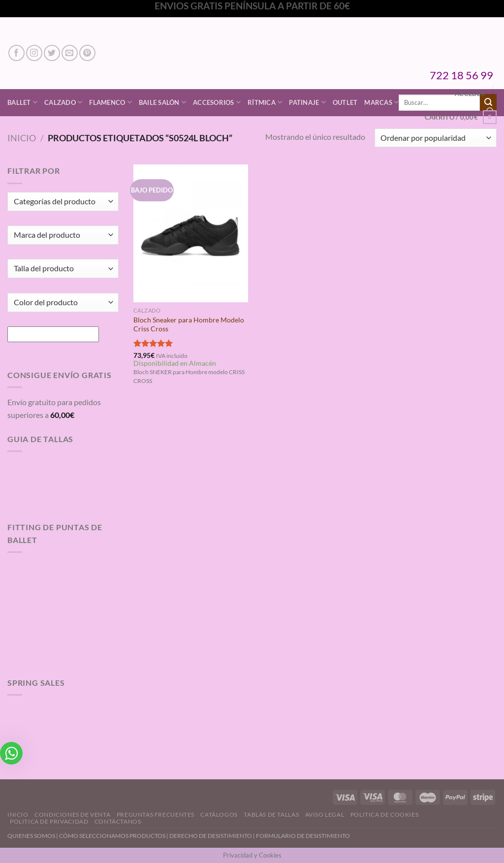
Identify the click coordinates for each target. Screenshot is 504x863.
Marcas (381, 102)
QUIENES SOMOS (31, 836)
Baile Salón (162, 102)
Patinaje (307, 102)
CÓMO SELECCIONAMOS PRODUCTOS (112, 836)
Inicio (22, 138)
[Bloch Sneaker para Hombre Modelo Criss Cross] (191, 233)
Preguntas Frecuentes (156, 815)
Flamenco (110, 102)
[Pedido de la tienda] (436, 138)
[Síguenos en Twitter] (52, 53)
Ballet (22, 102)
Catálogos (219, 815)
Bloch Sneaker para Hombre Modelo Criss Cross (189, 324)
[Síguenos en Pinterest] (87, 53)
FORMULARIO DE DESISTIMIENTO (303, 836)
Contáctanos (118, 821)
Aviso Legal (325, 815)
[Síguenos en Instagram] (34, 53)
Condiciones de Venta (72, 815)
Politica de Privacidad (49, 821)
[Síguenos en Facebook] (16, 53)
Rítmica (265, 102)
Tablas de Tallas (271, 815)
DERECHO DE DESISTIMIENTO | (213, 836)
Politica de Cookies (385, 815)
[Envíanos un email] (70, 53)
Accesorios (217, 102)
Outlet (345, 102)
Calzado (63, 102)
